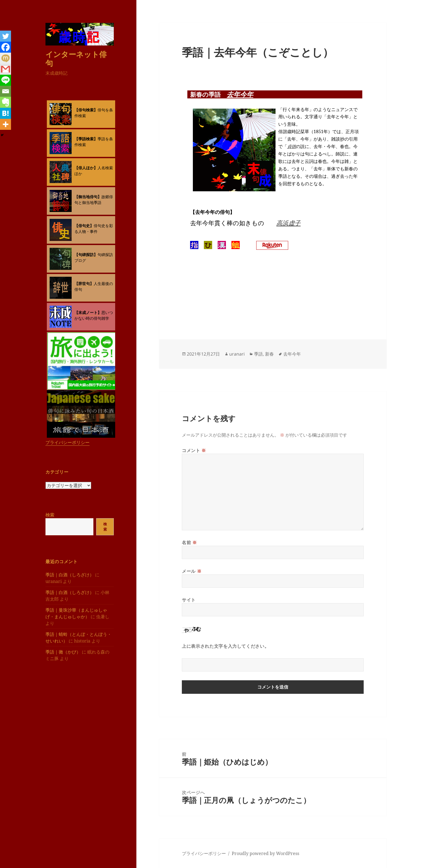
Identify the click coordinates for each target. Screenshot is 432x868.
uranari (237, 354)
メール (192, 571)
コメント (194, 450)
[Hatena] (6, 113)
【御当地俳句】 (88, 197)
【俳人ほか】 (86, 168)
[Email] (6, 91)
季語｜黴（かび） (63, 652)
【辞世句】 (84, 283)
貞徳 (291, 146)
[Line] (6, 80)
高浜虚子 (288, 223)
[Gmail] (6, 69)
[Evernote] (6, 102)
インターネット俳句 (76, 59)
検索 (50, 515)
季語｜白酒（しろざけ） (70, 575)
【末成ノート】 (88, 312)
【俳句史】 (84, 226)
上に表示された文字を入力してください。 (225, 646)
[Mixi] (6, 58)
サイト (189, 600)
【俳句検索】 (86, 110)
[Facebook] (6, 47)
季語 (258, 354)
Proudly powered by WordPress (265, 853)
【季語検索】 (86, 139)
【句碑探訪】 (86, 255)
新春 (269, 354)
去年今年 (240, 94)
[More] (6, 124)
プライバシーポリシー (67, 442)
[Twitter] (6, 36)
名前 (189, 542)
